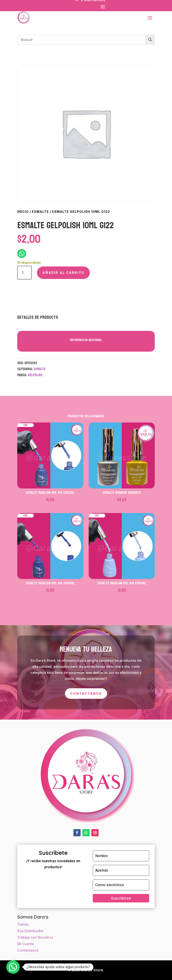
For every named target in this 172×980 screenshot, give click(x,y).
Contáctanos (86, 694)
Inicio (23, 212)
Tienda (23, 924)
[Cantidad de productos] (25, 273)
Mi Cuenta (26, 944)
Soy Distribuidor (30, 931)
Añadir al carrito (63, 273)
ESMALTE (40, 212)
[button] (13, 967)
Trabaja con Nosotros (35, 937)
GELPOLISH (35, 375)
